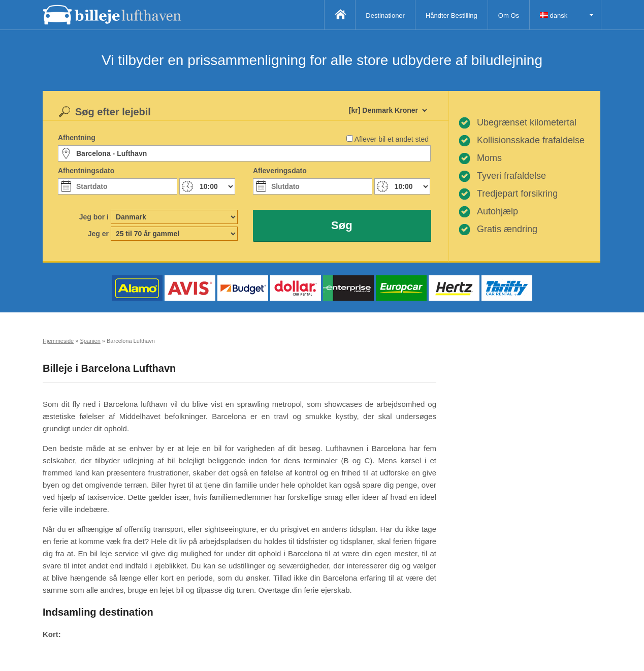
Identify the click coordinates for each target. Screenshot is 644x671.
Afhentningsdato (86, 171)
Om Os (509, 15)
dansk (554, 15)
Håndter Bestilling (452, 15)
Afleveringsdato (280, 171)
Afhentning (77, 138)
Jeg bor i (94, 217)
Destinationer (385, 15)
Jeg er (98, 234)
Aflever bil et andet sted (392, 139)
